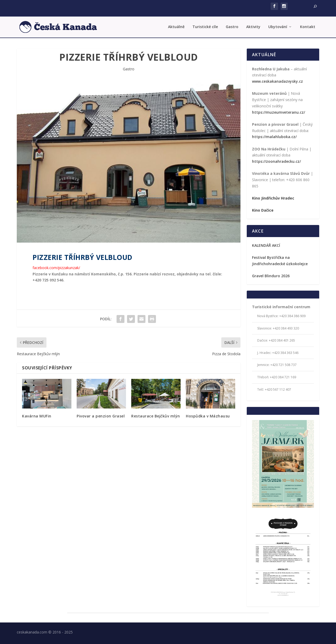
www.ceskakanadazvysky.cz (277, 81)
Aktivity (253, 27)
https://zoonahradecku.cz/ (276, 161)
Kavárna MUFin (37, 416)
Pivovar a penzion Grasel (101, 416)
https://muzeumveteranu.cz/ (279, 112)
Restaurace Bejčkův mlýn (156, 416)
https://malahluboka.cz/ (274, 137)
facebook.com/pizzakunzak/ (56, 268)
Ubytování (278, 27)
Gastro (232, 27)
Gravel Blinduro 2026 (271, 276)
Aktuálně (176, 27)
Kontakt (308, 27)
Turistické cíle (205, 27)
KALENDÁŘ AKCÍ (266, 245)
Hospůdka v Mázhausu (208, 416)
